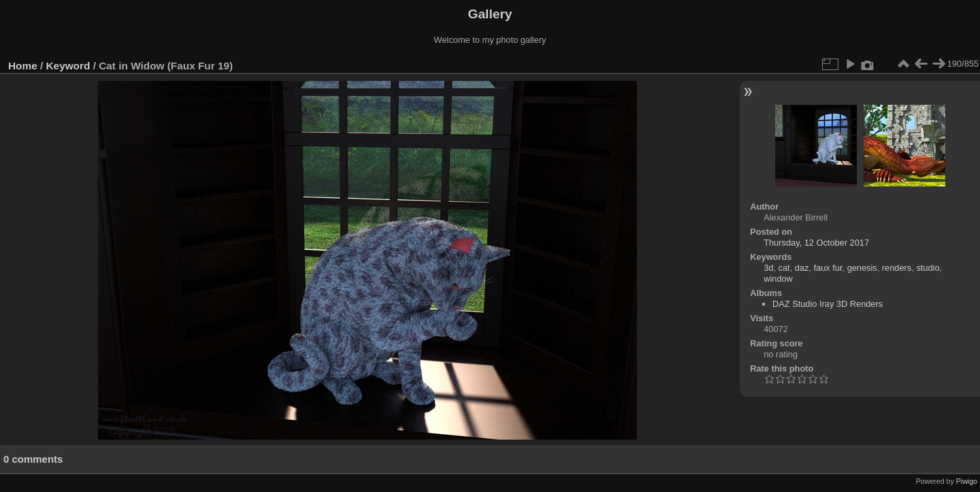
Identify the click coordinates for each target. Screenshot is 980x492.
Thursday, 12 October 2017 (816, 243)
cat (784, 268)
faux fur (828, 268)
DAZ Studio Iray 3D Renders (828, 304)
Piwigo (967, 481)
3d (768, 268)
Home (23, 66)
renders (897, 268)
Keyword (68, 66)
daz (802, 268)
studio (928, 268)
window (778, 279)
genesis (862, 268)
